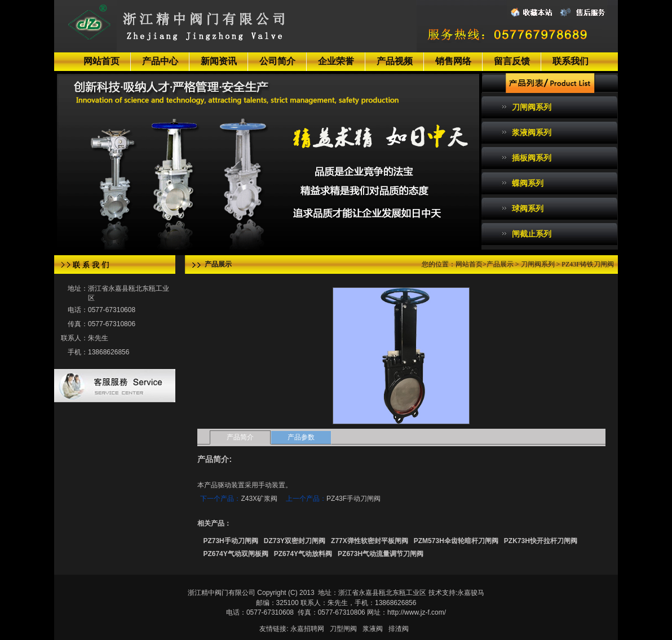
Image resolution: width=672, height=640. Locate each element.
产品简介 (240, 437)
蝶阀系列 (528, 183)
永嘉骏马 (471, 593)
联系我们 (571, 61)
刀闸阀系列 (532, 107)
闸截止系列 (532, 234)
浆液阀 (373, 629)
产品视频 (395, 61)
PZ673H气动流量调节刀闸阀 (381, 554)
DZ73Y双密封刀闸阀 (295, 541)
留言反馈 (512, 61)
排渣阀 (399, 629)
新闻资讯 (219, 61)
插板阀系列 (532, 158)
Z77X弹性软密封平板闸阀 (370, 541)
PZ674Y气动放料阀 (303, 554)
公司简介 (277, 61)
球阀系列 (528, 208)
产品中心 (160, 61)
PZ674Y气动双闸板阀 (235, 554)
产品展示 (500, 264)
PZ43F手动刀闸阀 (353, 499)
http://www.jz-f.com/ (417, 612)
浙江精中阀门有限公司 (222, 593)
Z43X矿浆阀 (259, 499)
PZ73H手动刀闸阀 (230, 541)
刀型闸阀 (343, 629)
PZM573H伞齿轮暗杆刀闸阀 (456, 541)
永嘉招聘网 (307, 629)
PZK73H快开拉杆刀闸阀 (541, 541)
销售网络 (453, 61)
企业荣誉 (336, 61)
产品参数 (301, 437)
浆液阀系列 (532, 132)
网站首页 (101, 61)
